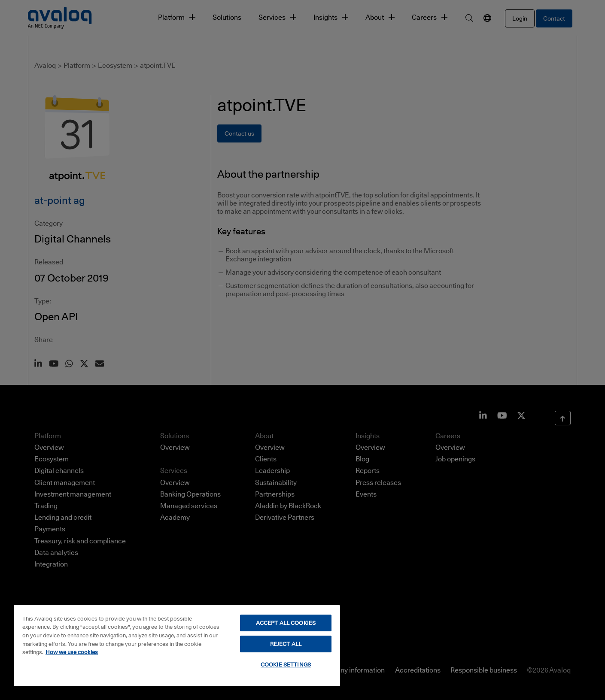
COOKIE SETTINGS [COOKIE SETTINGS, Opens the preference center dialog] (286, 664)
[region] (177, 645)
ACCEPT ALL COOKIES (286, 623)
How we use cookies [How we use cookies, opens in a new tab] (72, 652)
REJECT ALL (286, 644)
